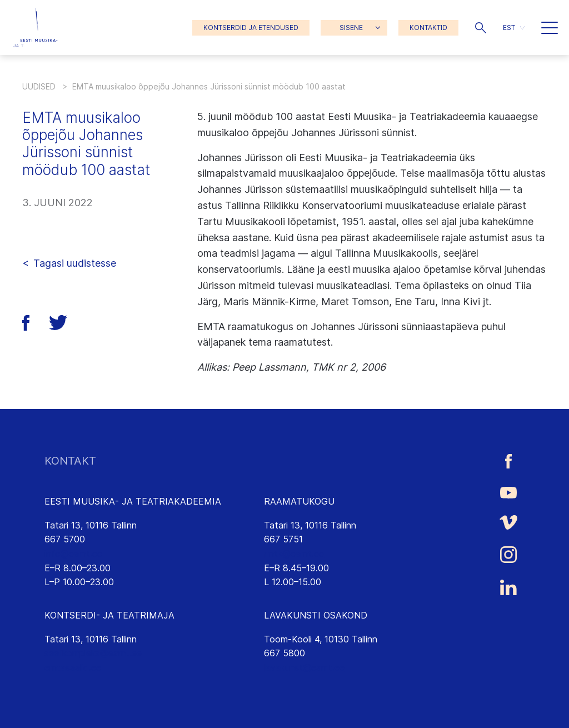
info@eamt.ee (73, 554)
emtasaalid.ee (73, 667)
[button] (481, 28)
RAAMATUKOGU (299, 501)
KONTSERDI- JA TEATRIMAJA (109, 615)
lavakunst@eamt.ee (304, 667)
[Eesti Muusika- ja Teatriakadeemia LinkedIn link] (508, 587)
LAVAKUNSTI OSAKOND (316, 615)
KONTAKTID (428, 28)
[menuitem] (514, 28)
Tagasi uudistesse (75, 263)
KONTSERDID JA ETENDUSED (251, 28)
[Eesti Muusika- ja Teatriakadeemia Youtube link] (508, 492)
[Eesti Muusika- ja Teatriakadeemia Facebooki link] (508, 461)
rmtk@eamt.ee (294, 554)
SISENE (351, 28)
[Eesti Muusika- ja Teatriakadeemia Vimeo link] (508, 523)
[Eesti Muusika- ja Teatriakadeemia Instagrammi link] (508, 555)
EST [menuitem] (509, 28)
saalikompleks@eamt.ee (93, 653)
